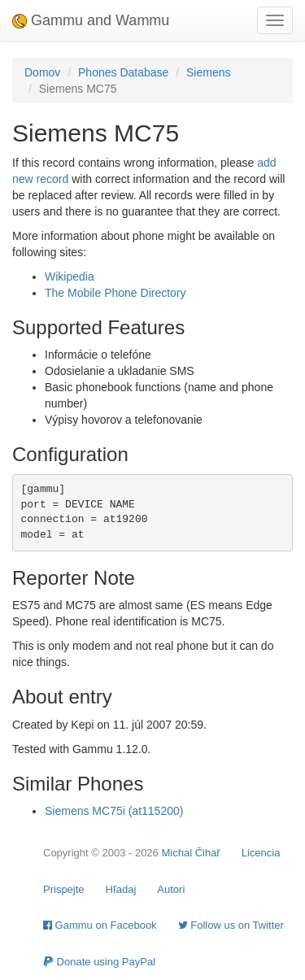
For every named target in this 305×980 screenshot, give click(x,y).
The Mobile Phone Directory (115, 293)
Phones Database (123, 72)
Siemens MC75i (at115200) (114, 811)
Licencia (261, 853)
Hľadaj (121, 889)
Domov (42, 72)
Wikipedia (70, 277)
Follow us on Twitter (231, 925)
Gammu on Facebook (100, 925)
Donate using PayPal (99, 962)
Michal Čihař (190, 853)
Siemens (208, 72)
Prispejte (64, 889)
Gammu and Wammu (91, 20)
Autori (171, 889)
